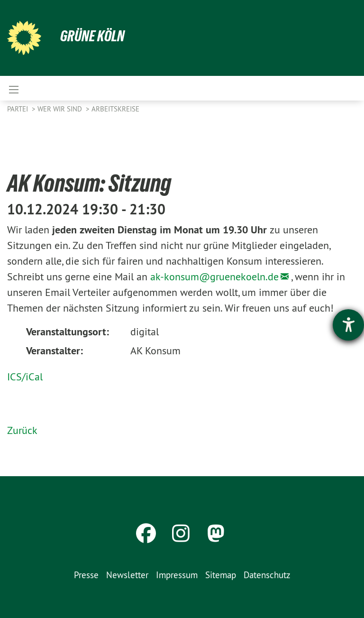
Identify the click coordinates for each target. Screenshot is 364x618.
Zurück (22, 430)
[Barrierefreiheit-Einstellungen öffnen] (348, 325)
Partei (18, 109)
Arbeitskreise (115, 109)
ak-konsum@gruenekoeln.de (214, 277)
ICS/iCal (25, 377)
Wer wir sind (61, 109)
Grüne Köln (92, 36)
